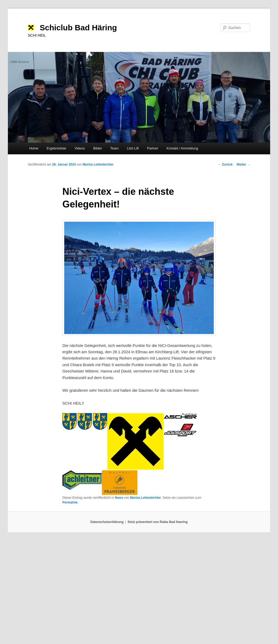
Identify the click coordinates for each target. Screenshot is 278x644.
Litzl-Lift (133, 148)
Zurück (225, 164)
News (119, 498)
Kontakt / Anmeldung (182, 148)
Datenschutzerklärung (107, 522)
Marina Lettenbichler (98, 164)
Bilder (98, 148)
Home (34, 148)
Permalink (70, 502)
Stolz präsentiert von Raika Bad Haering (158, 522)
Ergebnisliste (56, 148)
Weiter (244, 164)
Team (115, 148)
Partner (153, 148)
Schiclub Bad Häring (78, 28)
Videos (80, 148)
